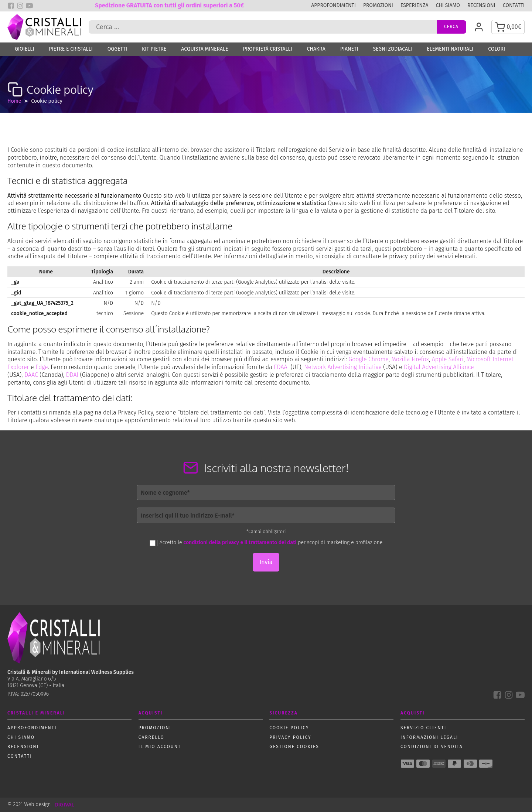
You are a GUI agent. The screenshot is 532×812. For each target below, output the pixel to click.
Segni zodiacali (392, 49)
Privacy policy (290, 737)
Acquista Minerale (204, 49)
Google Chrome (368, 359)
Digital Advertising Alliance (439, 367)
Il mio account (160, 747)
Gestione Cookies (294, 747)
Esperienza (415, 5)
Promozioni (378, 5)
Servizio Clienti (423, 728)
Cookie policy (289, 728)
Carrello (151, 737)
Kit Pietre (154, 49)
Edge (42, 367)
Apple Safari (448, 359)
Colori (497, 49)
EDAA (280, 367)
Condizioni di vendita (432, 747)
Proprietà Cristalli (268, 49)
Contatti (514, 5)
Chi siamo (448, 5)
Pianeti (349, 49)
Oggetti (117, 49)
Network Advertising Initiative (343, 367)
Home (14, 101)
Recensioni (481, 5)
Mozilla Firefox (410, 359)
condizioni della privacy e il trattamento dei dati (240, 543)
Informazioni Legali (429, 737)
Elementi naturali (450, 49)
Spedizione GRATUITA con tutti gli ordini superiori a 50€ (169, 5)
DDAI (72, 375)
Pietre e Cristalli (71, 49)
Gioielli (24, 49)
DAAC (31, 375)
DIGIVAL (64, 804)
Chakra (316, 49)
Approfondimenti (333, 5)
